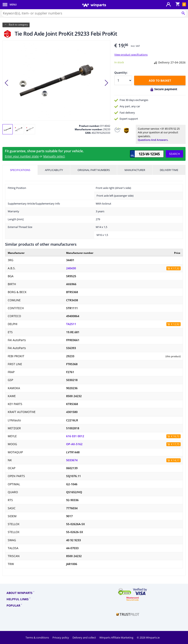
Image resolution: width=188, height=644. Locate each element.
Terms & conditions (38, 637)
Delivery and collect (85, 637)
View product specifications (131, 55)
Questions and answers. (153, 140)
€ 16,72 (175, 436)
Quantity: (121, 73)
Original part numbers (94, 170)
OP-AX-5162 (74, 444)
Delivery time (169, 170)
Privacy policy (61, 637)
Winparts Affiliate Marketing (117, 637)
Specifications (20, 170)
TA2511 (71, 324)
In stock (119, 62)
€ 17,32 (175, 268)
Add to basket (160, 80)
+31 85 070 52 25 (170, 129)
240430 (71, 268)
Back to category (18, 25)
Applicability (54, 170)
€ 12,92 (175, 324)
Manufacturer (135, 170)
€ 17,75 (175, 444)
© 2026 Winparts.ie (148, 637)
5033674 (72, 460)
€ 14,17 (175, 460)
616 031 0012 (75, 436)
